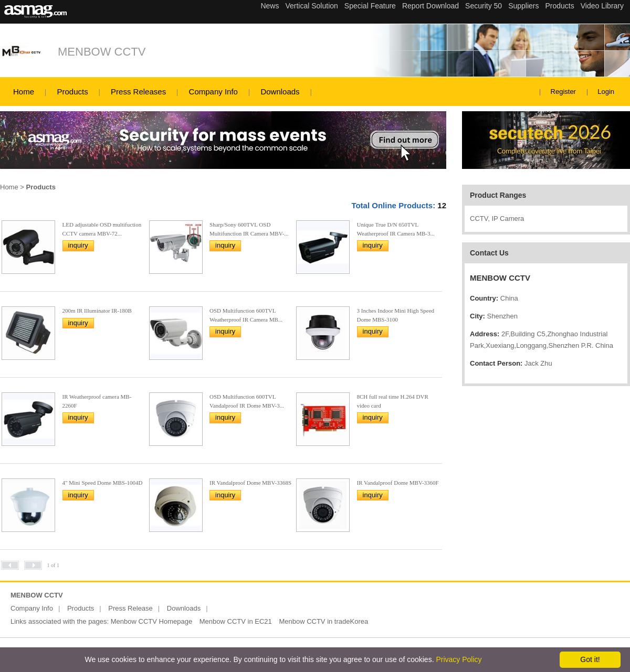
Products (72, 92)
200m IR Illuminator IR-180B (97, 311)
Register (563, 92)
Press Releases (138, 92)
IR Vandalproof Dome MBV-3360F (398, 483)
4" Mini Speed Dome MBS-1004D (103, 483)
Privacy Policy (459, 659)
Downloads (280, 92)
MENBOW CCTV (102, 52)
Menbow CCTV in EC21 (236, 621)
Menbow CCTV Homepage (151, 621)
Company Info (213, 92)
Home (24, 92)
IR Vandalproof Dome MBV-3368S (250, 483)
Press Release (130, 608)
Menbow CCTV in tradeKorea (323, 621)
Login (606, 92)
